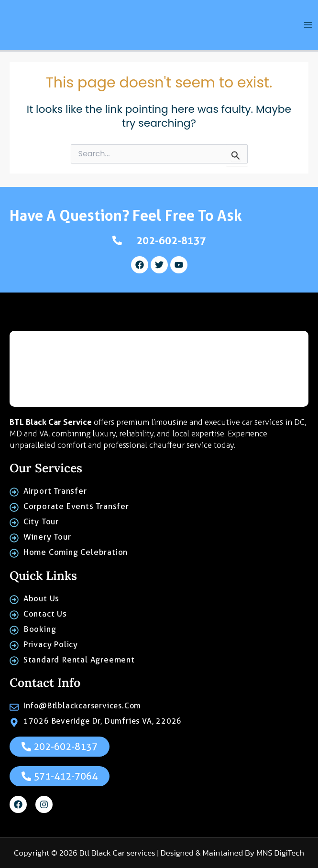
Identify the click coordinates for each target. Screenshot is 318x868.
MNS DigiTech (280, 853)
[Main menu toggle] (308, 27)
